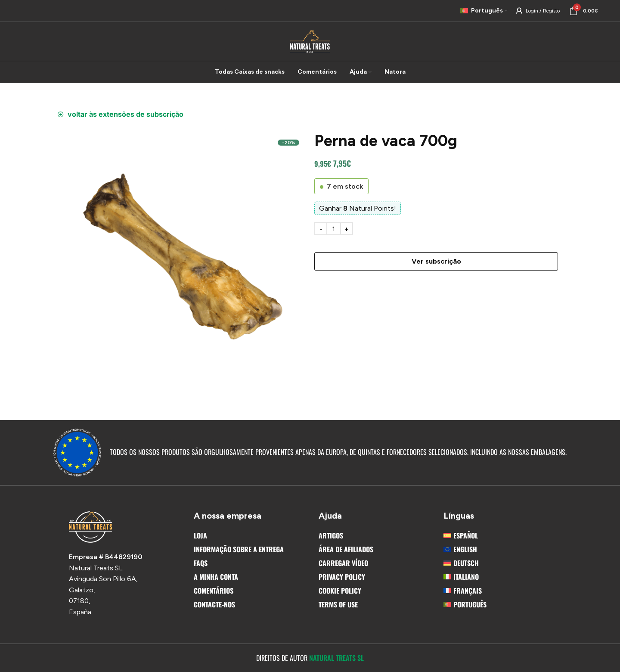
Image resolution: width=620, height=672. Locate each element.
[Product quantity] (334, 229)
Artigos (331, 535)
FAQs (201, 563)
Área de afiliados (346, 549)
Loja (200, 535)
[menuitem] (497, 535)
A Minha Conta (216, 577)
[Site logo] (310, 41)
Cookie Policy (340, 591)
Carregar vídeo (343, 563)
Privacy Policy (342, 577)
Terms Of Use (338, 604)
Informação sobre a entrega (239, 549)
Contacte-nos (214, 604)
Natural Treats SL (336, 658)
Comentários (214, 591)
